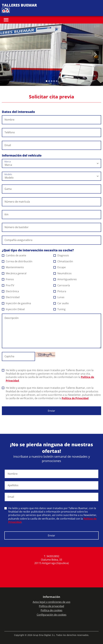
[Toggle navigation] (6, 20)
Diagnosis (61, 255)
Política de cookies (51, 610)
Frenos (8, 279)
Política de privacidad (51, 606)
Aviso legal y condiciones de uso (51, 602)
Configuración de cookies (52, 615)
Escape (60, 267)
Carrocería (62, 285)
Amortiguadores (65, 279)
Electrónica (10, 291)
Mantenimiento (13, 267)
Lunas (59, 297)
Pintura (60, 291)
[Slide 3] (54, 81)
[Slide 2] (52, 81)
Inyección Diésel (13, 309)
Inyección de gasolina (16, 303)
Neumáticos (63, 273)
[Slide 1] (49, 81)
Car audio (61, 303)
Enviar (51, 411)
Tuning (60, 309)
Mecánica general (14, 273)
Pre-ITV (8, 285)
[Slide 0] (47, 81)
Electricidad (11, 297)
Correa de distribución (17, 261)
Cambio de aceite (14, 255)
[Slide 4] (57, 81)
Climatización (63, 261)
